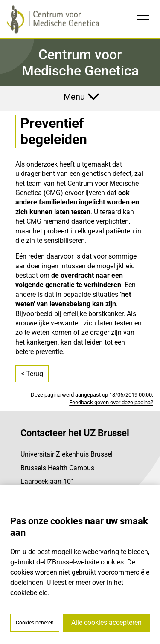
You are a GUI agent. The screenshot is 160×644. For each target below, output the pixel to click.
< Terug (32, 374)
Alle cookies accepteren (106, 622)
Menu (74, 97)
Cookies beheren (35, 623)
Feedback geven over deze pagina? (111, 402)
